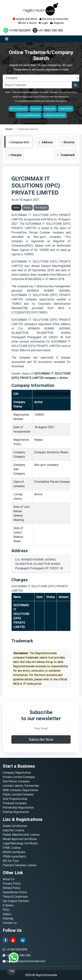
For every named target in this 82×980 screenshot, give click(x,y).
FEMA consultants (14, 856)
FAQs (6, 910)
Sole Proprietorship (15, 799)
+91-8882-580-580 (48, 30)
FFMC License (12, 848)
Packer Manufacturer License (21, 835)
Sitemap (8, 918)
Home (9, 129)
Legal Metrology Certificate (20, 843)
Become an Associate (54, 19)
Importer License (13, 830)
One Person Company (16, 781)
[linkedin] (23, 940)
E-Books (8, 905)
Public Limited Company (18, 794)
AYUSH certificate (14, 852)
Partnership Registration (18, 807)
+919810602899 (17, 30)
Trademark (67, 155)
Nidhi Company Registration (20, 790)
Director (69, 142)
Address (47, 142)
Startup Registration (16, 812)
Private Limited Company (19, 777)
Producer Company (15, 803)
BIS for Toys (11, 861)
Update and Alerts (25, 19)
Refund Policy (12, 888)
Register (57, 23)
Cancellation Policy (15, 892)
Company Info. (20, 142)
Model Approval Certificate (20, 839)
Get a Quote (27, 23)
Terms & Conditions (15, 897)
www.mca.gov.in (58, 101)
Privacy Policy (12, 883)
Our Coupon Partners (16, 901)
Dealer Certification (15, 826)
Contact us (10, 923)
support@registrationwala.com (26, 961)
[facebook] (5, 940)
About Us (9, 879)
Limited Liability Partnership (21, 786)
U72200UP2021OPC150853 (52, 394)
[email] (41, 728)
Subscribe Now (41, 739)
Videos (7, 914)
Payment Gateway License (19, 865)
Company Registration (17, 773)
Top (12, 971)
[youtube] (13, 940)
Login (43, 23)
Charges (16, 155)
